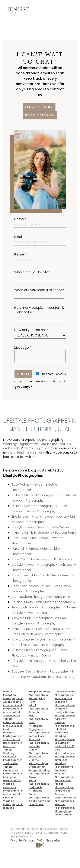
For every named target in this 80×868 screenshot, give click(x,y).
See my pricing (39, 107)
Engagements (29, 444)
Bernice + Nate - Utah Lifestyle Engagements (43, 602)
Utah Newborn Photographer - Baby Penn (41, 597)
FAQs (40, 841)
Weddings (10, 444)
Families (45, 444)
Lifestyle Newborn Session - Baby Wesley (41, 527)
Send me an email (29, 453)
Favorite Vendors (23, 841)
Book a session (40, 115)
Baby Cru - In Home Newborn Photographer (43, 559)
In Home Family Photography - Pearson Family (44, 533)
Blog (37, 448)
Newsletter (53, 841)
